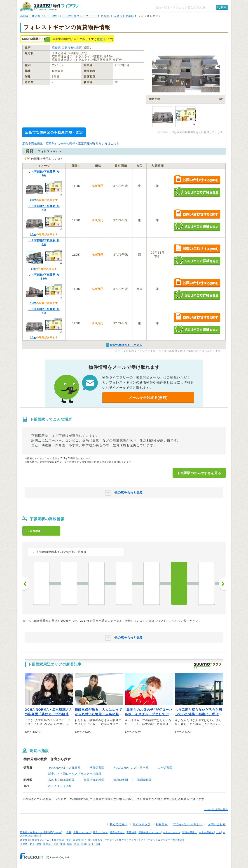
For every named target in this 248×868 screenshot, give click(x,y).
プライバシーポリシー (188, 824)
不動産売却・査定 (61, 840)
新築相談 (78, 840)
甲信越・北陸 (51, 844)
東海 (63, 844)
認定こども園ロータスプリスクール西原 (75, 774)
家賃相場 (131, 832)
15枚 (33, 303)
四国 (77, 844)
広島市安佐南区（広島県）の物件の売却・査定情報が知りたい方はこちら (71, 143)
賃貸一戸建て (117, 832)
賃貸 (100, 39)
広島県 (105, 16)
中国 (84, 844)
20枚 (33, 200)
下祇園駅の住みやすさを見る (199, 473)
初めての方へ (119, 824)
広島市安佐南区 (124, 16)
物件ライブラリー (129, 840)
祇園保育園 (97, 768)
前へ (26, 584)
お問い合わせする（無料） (197, 180)
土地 (218, 832)
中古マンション (172, 832)
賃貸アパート (100, 832)
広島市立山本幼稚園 (62, 780)
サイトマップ (142, 824)
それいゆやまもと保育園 (64, 768)
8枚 (33, 269)
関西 (70, 844)
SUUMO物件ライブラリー (80, 16)
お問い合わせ (217, 824)
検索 (224, 7)
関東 (39, 844)
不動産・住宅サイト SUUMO (39, 16)
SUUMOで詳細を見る (197, 192)
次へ (222, 584)
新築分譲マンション (150, 832)
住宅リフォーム (41, 840)
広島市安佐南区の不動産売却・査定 (54, 132)
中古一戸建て (206, 832)
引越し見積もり (94, 840)
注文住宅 (25, 840)
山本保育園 (165, 768)
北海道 (24, 844)
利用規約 (162, 824)
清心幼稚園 (121, 780)
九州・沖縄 (94, 844)
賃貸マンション (82, 832)
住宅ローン (111, 840)
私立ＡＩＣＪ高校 (60, 786)
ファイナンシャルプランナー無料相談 (162, 840)
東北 (32, 844)
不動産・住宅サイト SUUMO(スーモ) (41, 832)
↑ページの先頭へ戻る (216, 809)
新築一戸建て (190, 832)
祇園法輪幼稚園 (94, 780)
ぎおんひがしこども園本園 (131, 768)
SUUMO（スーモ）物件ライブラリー (51, 6)
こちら (174, 621)
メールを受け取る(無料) (148, 398)
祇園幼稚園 (144, 780)
